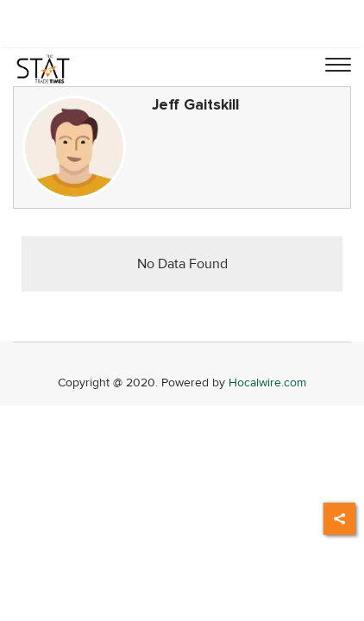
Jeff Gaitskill (195, 105)
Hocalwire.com (267, 383)
